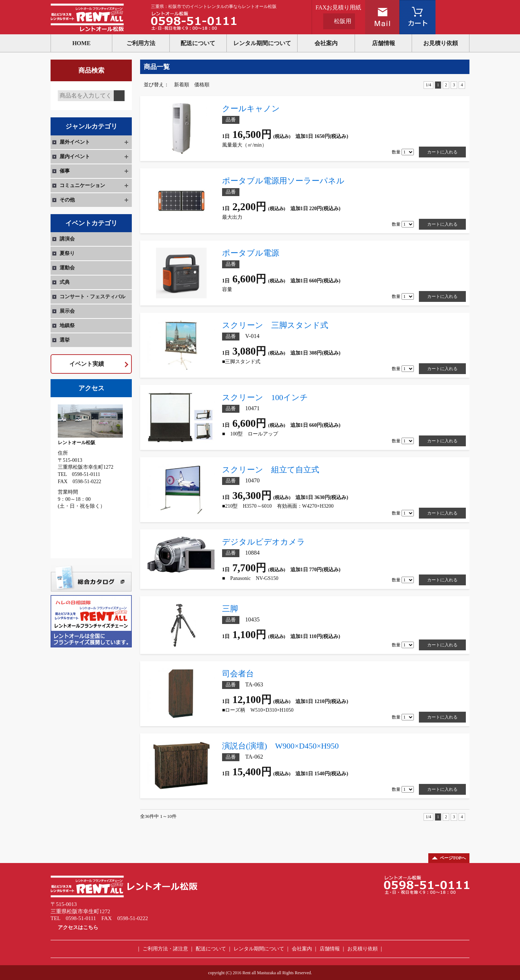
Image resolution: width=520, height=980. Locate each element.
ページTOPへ (453, 858)
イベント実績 (87, 364)
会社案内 (326, 43)
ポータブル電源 (251, 253)
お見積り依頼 (441, 43)
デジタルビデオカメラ (264, 542)
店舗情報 (383, 43)
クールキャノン (251, 109)
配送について (198, 43)
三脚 (230, 609)
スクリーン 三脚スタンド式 (275, 325)
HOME (81, 43)
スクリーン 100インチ (265, 397)
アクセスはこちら (78, 927)
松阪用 (343, 21)
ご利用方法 (141, 43)
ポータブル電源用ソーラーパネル (283, 181)
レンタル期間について (262, 43)
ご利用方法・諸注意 (165, 949)
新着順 (182, 85)
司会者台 (246, 674)
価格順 (202, 85)
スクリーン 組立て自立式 (271, 470)
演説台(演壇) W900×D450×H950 (280, 746)
